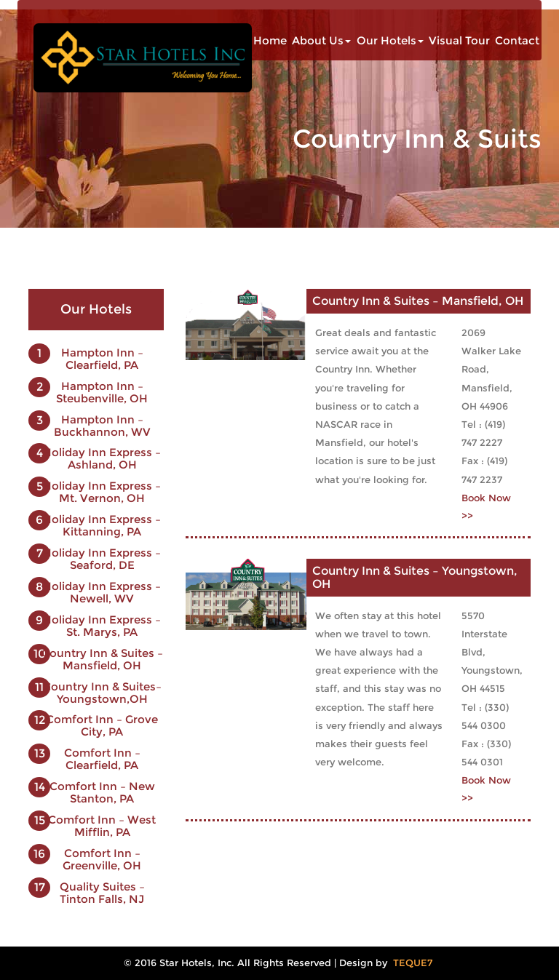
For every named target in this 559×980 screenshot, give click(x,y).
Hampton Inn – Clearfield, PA (102, 359)
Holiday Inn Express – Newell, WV (102, 592)
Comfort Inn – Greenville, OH (102, 859)
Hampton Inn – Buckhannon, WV (102, 426)
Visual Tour (459, 41)
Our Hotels (390, 41)
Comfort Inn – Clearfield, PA (102, 759)
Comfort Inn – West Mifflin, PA (102, 826)
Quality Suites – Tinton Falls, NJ (102, 893)
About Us (321, 41)
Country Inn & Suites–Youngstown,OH (102, 693)
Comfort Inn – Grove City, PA (102, 725)
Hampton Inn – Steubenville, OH (102, 392)
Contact (517, 41)
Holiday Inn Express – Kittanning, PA (102, 525)
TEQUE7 (413, 963)
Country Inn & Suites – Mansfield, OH (102, 659)
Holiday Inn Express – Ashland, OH (102, 458)
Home (270, 41)
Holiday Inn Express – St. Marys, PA (102, 626)
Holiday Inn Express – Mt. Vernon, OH (102, 492)
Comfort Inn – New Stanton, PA (102, 792)
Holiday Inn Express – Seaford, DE (102, 559)
